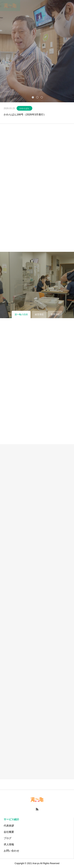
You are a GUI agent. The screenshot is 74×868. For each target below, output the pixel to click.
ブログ (8, 838)
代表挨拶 (9, 826)
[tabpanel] (37, 51)
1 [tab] (33, 97)
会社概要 (9, 832)
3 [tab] (42, 97)
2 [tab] (37, 97)
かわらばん (24, 108)
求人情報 (9, 844)
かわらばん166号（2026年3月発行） (25, 114)
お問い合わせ (11, 851)
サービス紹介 (11, 819)
